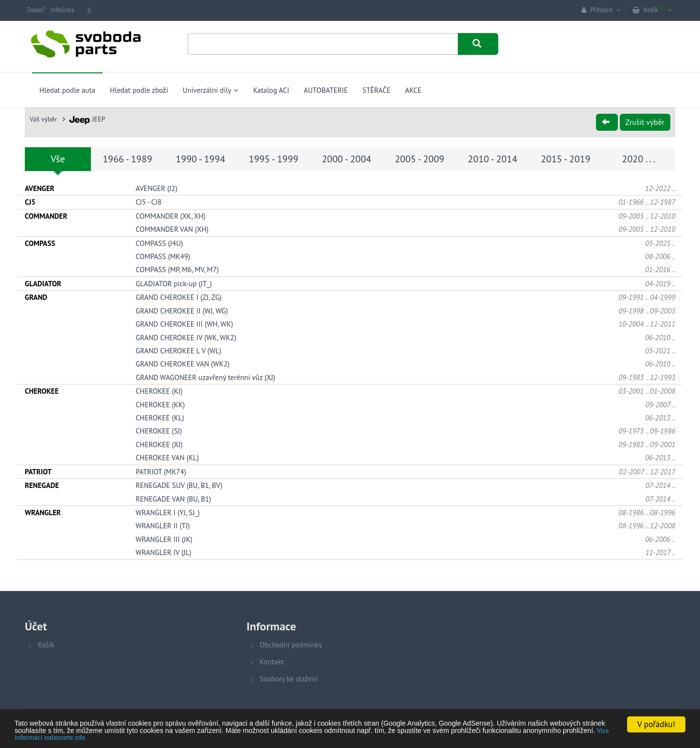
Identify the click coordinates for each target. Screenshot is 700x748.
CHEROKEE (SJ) (159, 431)
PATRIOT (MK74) (161, 471)
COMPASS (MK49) (163, 256)
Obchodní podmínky (291, 645)
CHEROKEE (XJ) (159, 444)
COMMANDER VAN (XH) (172, 229)
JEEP (87, 119)
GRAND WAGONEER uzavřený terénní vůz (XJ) (205, 377)
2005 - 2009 (420, 159)
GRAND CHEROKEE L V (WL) (178, 350)
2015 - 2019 (566, 159)
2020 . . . (639, 159)
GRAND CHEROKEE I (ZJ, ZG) (179, 297)
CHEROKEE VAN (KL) (167, 458)
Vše (58, 159)
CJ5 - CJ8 (149, 202)
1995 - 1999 (274, 159)
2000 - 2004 (347, 159)
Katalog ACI (271, 90)
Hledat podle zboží (139, 90)
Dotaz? (36, 10)
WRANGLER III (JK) (164, 539)
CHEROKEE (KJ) (159, 391)
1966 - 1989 (127, 159)
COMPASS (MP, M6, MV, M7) (177, 270)
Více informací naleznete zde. (305, 737)
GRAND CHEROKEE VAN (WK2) (183, 364)
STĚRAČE (376, 90)
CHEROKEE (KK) (160, 404)
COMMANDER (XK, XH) (171, 216)
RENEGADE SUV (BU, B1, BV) (179, 485)
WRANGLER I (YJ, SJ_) (168, 512)
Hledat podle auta (67, 90)
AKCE (413, 90)
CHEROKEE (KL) (160, 417)
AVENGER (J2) (157, 188)
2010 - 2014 (492, 159)
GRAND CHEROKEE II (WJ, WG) (182, 310)
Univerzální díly (211, 90)
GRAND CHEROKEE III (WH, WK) (184, 323)
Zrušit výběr (645, 122)
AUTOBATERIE (326, 90)
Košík (46, 645)
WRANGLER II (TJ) (163, 526)
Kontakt (271, 662)
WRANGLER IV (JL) (164, 552)
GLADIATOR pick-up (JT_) (174, 283)
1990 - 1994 (200, 159)
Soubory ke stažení (289, 679)
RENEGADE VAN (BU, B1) (173, 498)
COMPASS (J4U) (159, 243)
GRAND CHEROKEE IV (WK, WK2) (186, 337)
